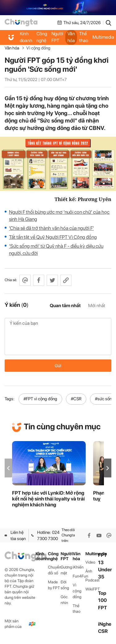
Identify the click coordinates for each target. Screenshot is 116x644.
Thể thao (84, 37)
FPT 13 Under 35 (105, 566)
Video (90, 562)
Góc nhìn (64, 600)
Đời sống (65, 585)
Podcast (92, 580)
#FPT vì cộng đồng (40, 399)
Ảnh (89, 571)
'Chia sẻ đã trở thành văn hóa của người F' (51, 228)
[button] (108, 468)
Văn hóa (71, 37)
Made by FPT (54, 585)
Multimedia (92, 554)
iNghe (105, 624)
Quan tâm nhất (65, 306)
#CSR (76, 399)
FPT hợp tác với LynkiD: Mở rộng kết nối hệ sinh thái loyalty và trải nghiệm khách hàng (48, 499)
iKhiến (78, 567)
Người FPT (57, 37)
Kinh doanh (26, 37)
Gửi (58, 366)
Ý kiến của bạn (58, 337)
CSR (103, 631)
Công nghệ (42, 37)
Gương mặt (66, 570)
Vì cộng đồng (38, 48)
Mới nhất (97, 306)
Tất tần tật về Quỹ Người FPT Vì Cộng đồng (53, 237)
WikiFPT (92, 589)
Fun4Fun (79, 576)
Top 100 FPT (103, 600)
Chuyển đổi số (54, 570)
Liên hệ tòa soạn (15, 535)
